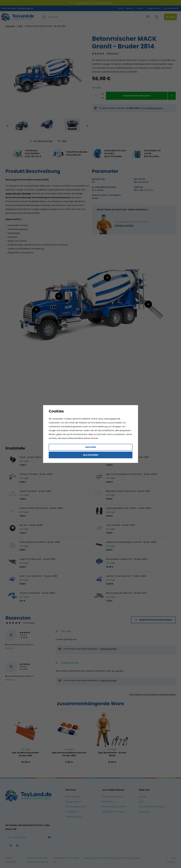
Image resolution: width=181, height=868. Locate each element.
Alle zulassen (91, 455)
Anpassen (90, 447)
